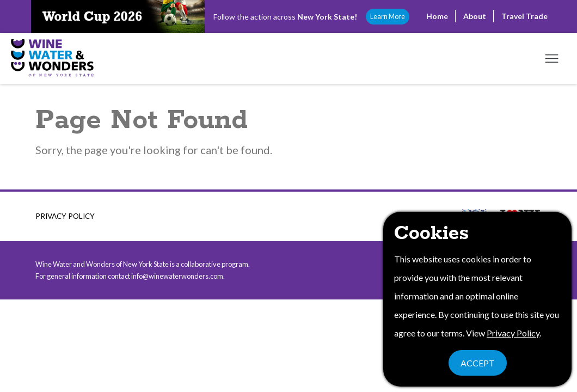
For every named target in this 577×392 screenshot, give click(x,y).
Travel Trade (524, 16)
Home (437, 16)
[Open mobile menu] (551, 59)
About (475, 16)
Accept (478, 363)
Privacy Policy (65, 216)
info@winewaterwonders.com (177, 276)
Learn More (388, 16)
